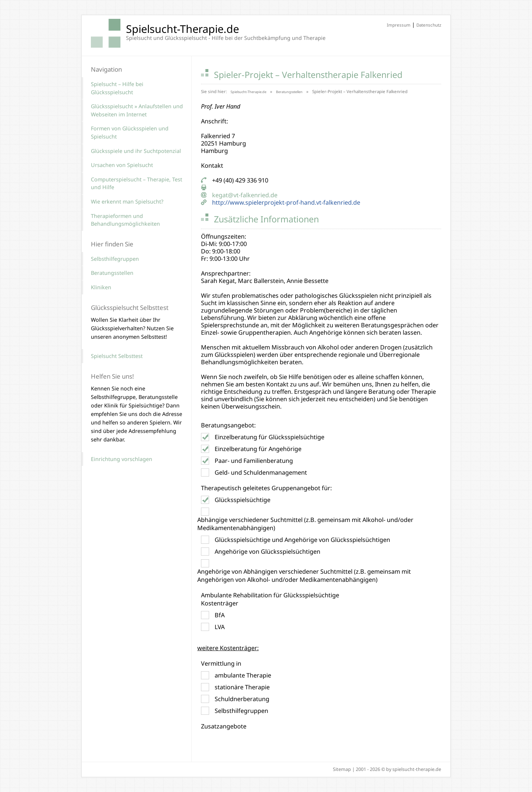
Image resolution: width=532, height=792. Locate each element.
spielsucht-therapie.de (417, 769)
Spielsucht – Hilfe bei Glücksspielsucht (117, 88)
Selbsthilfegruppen (115, 259)
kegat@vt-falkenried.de (245, 195)
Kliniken (101, 287)
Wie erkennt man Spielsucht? (127, 202)
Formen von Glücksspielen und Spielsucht (130, 132)
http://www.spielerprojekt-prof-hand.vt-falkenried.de (286, 202)
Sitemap (342, 769)
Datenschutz (429, 25)
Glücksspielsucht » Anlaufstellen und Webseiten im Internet (137, 110)
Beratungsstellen (289, 92)
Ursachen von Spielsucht (122, 165)
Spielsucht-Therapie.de (248, 92)
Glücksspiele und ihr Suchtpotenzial (136, 151)
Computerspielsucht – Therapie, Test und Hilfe (137, 183)
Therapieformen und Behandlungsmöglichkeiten (125, 220)
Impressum (399, 25)
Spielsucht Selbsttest (117, 356)
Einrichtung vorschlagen (122, 459)
